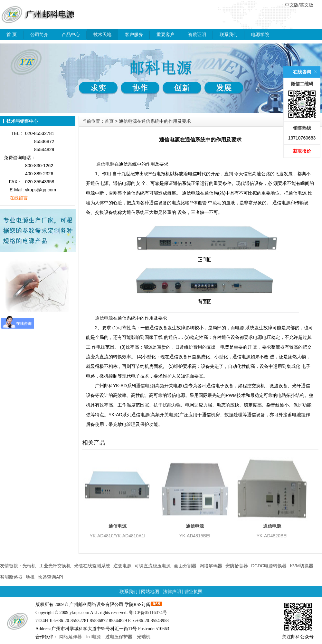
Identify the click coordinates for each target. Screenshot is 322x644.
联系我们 (229, 34)
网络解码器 (211, 566)
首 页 (12, 34)
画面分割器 (185, 566)
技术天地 (102, 34)
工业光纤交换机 (55, 566)
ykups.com (79, 613)
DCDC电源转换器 (269, 566)
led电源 (94, 637)
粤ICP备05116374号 (148, 613)
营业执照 (194, 591)
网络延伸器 (71, 637)
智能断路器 (11, 577)
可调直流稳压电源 (153, 566)
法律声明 (172, 591)
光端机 (29, 566)
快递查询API (51, 577)
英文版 (307, 5)
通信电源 (105, 164)
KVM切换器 (301, 566)
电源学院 (260, 34)
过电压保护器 (119, 637)
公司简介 (39, 34)
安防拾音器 (237, 566)
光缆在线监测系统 (92, 566)
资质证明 (197, 34)
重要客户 (166, 34)
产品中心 (71, 34)
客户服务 (134, 34)
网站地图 (150, 591)
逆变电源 (122, 566)
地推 (30, 577)
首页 (109, 121)
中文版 (292, 5)
